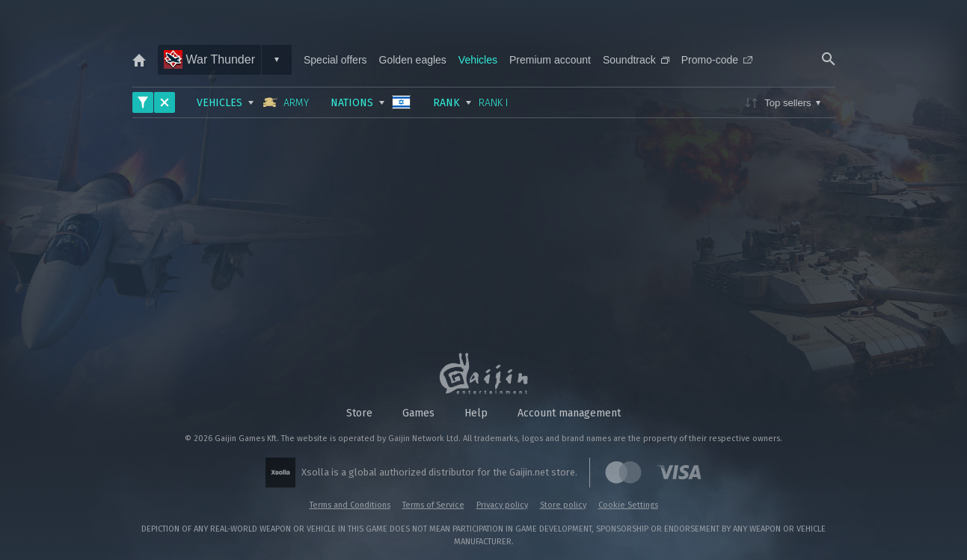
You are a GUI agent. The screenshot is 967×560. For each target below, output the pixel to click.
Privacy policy (502, 505)
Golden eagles (413, 60)
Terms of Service (433, 505)
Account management (569, 413)
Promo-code (717, 60)
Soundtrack (636, 60)
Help (476, 413)
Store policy (563, 505)
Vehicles (478, 60)
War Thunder (209, 59)
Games (418, 413)
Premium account (550, 60)
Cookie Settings (628, 505)
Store (359, 413)
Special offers (335, 60)
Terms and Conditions (350, 505)
